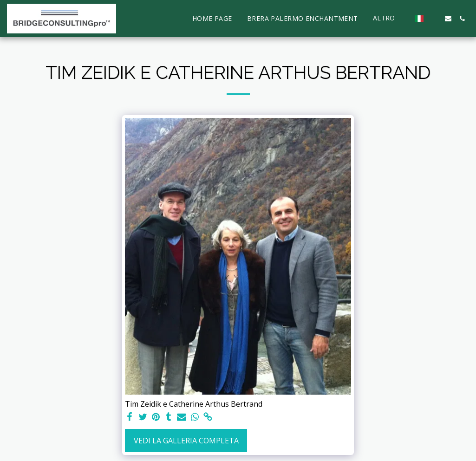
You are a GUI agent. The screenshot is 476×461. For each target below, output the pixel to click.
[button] (434, 19)
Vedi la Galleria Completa (186, 441)
